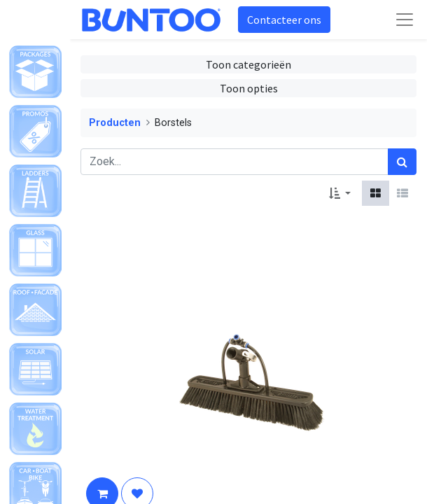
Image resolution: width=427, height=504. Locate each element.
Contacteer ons (284, 20)
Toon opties (249, 88)
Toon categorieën (248, 64)
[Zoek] (402, 162)
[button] (340, 193)
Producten (115, 123)
